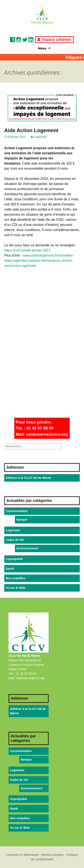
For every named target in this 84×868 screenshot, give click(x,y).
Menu (42, 48)
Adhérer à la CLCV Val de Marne (28, 478)
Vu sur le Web (16, 588)
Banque (22, 520)
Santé (10, 569)
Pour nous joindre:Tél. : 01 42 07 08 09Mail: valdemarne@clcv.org (42, 428)
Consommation (17, 511)
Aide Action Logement (31, 130)
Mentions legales (53, 855)
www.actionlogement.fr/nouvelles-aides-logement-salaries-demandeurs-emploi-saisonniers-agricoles (39, 261)
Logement (40, 137)
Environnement (27, 548)
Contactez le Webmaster (22, 855)
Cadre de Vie (15, 540)
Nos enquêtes (16, 578)
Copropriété (14, 559)
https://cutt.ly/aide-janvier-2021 (28, 250)
